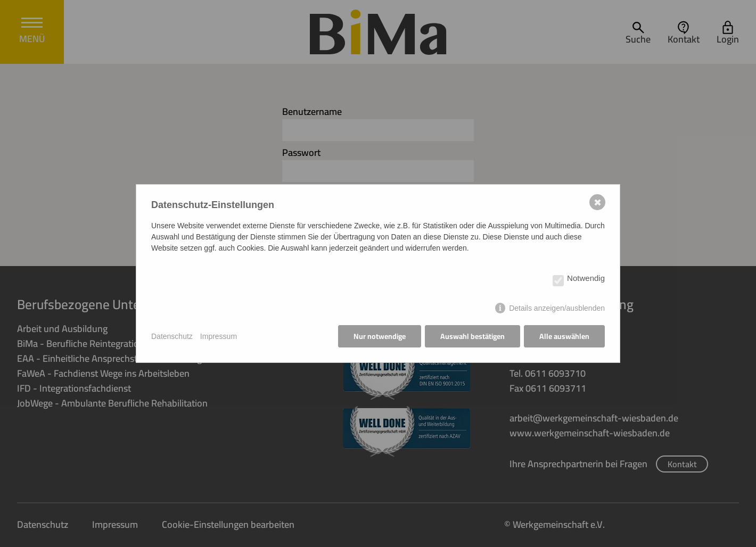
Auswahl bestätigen (472, 336)
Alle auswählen (564, 336)
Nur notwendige (380, 336)
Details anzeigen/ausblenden (557, 308)
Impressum (219, 336)
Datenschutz (172, 336)
